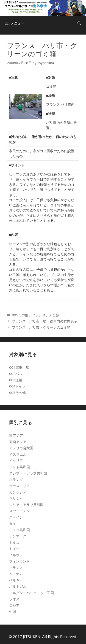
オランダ (16, 479)
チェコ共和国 (19, 530)
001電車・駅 (19, 367)
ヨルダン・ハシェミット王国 (32, 593)
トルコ (14, 542)
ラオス (14, 599)
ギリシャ (16, 498)
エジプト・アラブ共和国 (28, 473)
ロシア (14, 605)
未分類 (54, 315)
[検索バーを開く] (79, 23)
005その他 (20, 315)
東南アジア (18, 442)
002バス (16, 373)
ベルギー (16, 580)
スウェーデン (19, 511)
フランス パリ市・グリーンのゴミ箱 (41, 327)
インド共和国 (19, 467)
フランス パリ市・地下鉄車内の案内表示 (45, 321)
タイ (13, 523)
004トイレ (17, 386)
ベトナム (16, 574)
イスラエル (18, 454)
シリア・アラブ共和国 (26, 505)
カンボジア (18, 492)
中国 (13, 612)
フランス (39, 315)
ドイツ (14, 549)
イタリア (16, 460)
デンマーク (18, 536)
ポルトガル (18, 586)
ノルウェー (18, 555)
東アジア (16, 435)
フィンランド (19, 561)
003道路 (16, 380)
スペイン (16, 517)
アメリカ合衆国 (21, 448)
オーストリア (19, 486)
